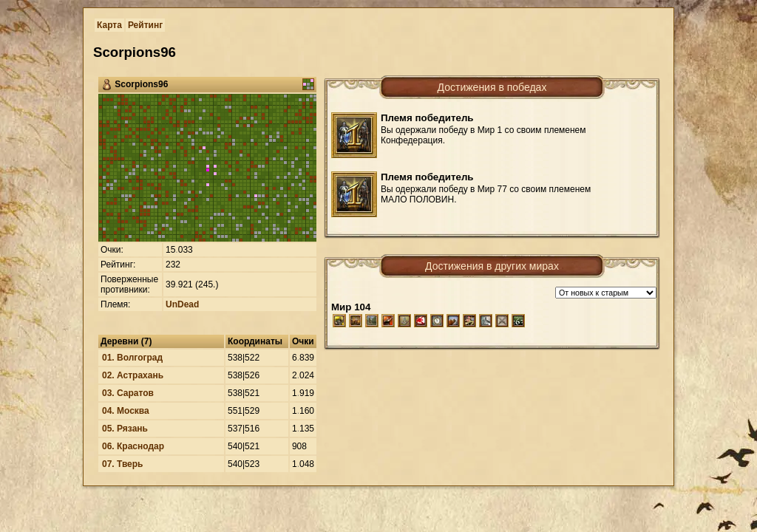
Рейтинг (145, 25)
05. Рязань (125, 429)
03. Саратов (128, 393)
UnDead (182, 304)
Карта (109, 25)
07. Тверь (123, 464)
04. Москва (126, 411)
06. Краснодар (133, 446)
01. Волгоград (132, 358)
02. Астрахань (133, 375)
